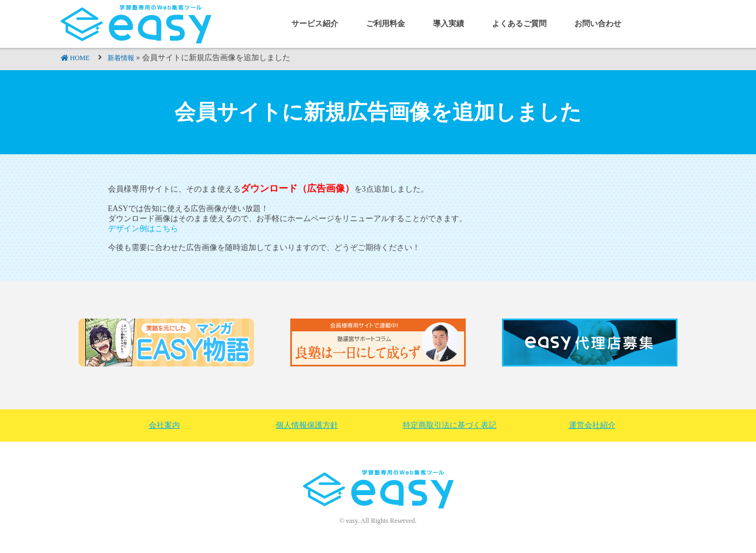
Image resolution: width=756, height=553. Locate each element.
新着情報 (121, 58)
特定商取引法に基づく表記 (450, 425)
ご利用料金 (386, 24)
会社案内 (164, 425)
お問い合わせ (598, 24)
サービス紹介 (315, 24)
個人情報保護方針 (307, 425)
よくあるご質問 (519, 24)
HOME (80, 58)
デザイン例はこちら (143, 229)
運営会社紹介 (592, 425)
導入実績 (448, 24)
